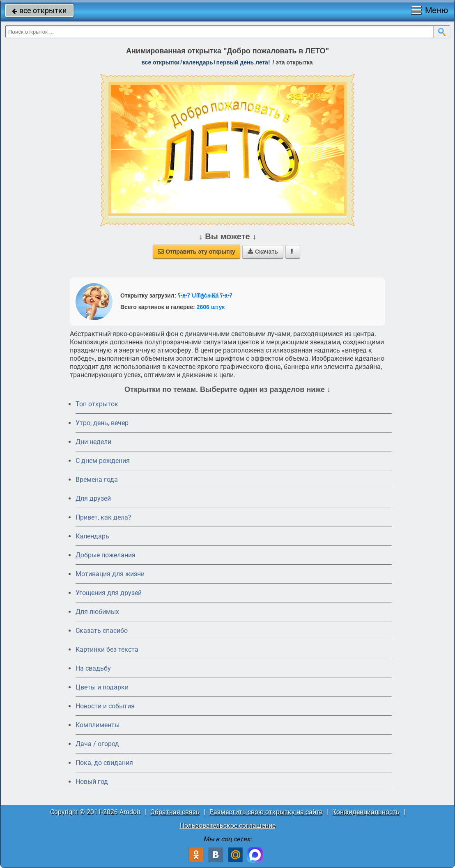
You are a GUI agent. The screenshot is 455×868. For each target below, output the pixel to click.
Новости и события (105, 706)
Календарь (198, 62)
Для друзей (93, 498)
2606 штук (211, 307)
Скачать (263, 252)
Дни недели (93, 442)
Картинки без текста (107, 649)
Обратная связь (175, 812)
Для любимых (97, 612)
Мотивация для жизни (110, 574)
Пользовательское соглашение (228, 826)
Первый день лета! (244, 62)
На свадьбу (93, 668)
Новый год (92, 782)
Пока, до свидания (104, 763)
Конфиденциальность (366, 812)
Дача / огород (97, 744)
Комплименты (98, 725)
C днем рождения (103, 461)
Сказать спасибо (102, 631)
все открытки (39, 10)
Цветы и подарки (102, 687)
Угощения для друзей (109, 593)
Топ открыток (97, 404)
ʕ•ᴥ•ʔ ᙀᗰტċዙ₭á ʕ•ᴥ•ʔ (205, 295)
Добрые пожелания (106, 555)
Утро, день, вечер (102, 423)
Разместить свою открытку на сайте (266, 812)
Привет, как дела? (103, 517)
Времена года (97, 480)
